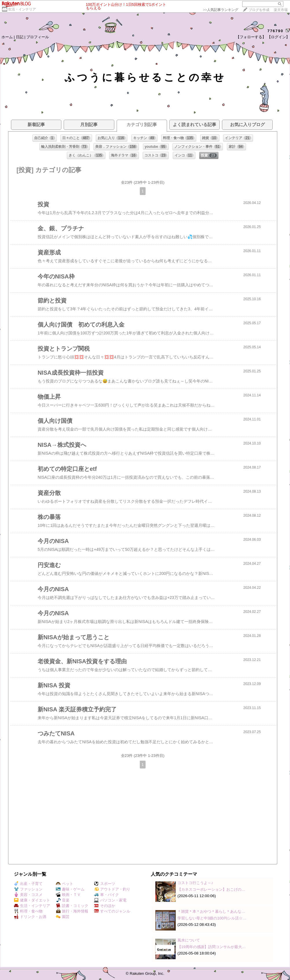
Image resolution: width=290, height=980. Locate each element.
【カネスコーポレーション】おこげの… (211, 889)
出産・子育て (28, 884)
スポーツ (105, 884)
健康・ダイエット (32, 900)
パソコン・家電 (110, 900)
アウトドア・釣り (112, 889)
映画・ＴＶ (68, 895)
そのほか (105, 906)
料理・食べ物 (28, 911)
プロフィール (38, 37)
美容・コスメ (28, 895)
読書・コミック (72, 906)
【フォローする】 (251, 37)
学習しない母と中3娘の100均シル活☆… (212, 918)
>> (221, 10)
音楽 (63, 900)
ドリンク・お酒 (30, 917)
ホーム (7, 37)
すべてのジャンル (112, 911)
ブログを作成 (259, 10)
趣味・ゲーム (70, 889)
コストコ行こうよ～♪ (195, 883)
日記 (20, 37)
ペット (65, 884)
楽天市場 (281, 10)
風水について (189, 940)
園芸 (63, 917)
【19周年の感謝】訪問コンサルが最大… (212, 947)
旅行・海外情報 (72, 911)
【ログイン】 (278, 37)
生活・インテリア (22, 9)
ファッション (28, 889)
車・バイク (107, 895)
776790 (275, 31)
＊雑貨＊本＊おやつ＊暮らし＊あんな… (211, 911)
